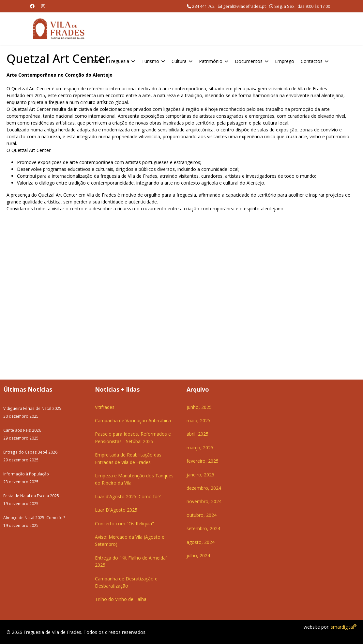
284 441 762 (203, 6)
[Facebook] (32, 6)
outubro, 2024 (202, 515)
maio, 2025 (198, 420)
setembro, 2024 (203, 528)
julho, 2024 (198, 555)
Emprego (285, 61)
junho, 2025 (199, 407)
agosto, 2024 (201, 542)
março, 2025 (200, 448)
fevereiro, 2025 (203, 461)
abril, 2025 (197, 434)
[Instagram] (43, 6)
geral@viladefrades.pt (244, 6)
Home (96, 61)
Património (211, 61)
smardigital (344, 627)
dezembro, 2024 (204, 488)
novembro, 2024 (204, 501)
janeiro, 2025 (200, 475)
